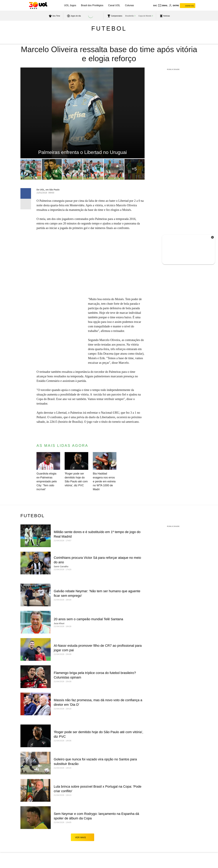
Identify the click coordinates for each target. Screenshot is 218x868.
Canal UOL (114, 5)
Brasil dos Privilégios (92, 5)
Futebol (109, 28)
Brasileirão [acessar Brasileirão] (130, 16)
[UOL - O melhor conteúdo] (38, 5)
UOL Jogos (70, 5)
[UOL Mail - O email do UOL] (163, 6)
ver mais (83, 837)
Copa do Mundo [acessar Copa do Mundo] (145, 16)
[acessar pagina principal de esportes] (164, 16)
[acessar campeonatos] (115, 16)
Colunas (130, 5)
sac (155, 6)
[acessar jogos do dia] (74, 16)
